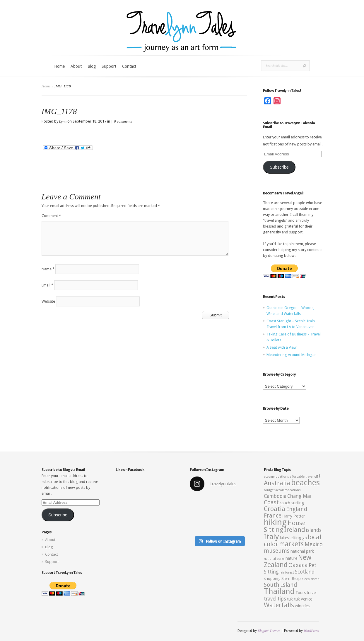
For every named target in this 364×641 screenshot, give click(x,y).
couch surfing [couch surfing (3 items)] (292, 503)
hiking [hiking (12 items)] (275, 522)
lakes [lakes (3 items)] (284, 538)
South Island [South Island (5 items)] (280, 585)
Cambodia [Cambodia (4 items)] (275, 496)
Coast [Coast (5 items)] (271, 502)
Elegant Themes (269, 631)
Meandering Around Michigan (292, 355)
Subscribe (279, 167)
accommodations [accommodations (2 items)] (276, 477)
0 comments (123, 121)
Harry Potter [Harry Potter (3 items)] (294, 516)
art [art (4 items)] (317, 476)
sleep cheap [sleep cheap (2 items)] (311, 579)
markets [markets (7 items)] (291, 544)
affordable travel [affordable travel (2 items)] (302, 477)
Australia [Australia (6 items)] (277, 483)
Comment (51, 216)
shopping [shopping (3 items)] (272, 579)
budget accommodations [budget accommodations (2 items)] (282, 490)
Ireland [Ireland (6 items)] (295, 530)
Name (48, 269)
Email (47, 285)
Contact (129, 66)
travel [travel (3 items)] (312, 593)
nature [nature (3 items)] (291, 558)
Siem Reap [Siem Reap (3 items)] (291, 579)
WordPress (311, 631)
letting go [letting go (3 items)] (298, 538)
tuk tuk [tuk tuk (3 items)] (293, 599)
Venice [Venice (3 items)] (306, 599)
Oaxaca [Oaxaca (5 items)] (298, 565)
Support (109, 66)
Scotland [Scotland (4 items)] (305, 572)
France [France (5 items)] (273, 516)
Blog (92, 66)
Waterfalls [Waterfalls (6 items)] (279, 605)
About (76, 66)
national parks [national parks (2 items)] (274, 559)
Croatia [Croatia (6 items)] (275, 509)
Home (59, 66)
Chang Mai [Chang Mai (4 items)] (299, 496)
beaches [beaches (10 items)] (305, 483)
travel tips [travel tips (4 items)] (275, 599)
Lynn (63, 121)
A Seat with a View (282, 347)
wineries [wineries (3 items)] (302, 606)
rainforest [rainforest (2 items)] (287, 573)
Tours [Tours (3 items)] (301, 593)
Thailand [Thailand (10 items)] (279, 591)
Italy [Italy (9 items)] (271, 537)
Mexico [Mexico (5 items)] (314, 544)
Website (48, 301)
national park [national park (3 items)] (302, 551)
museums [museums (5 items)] (277, 551)
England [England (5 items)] (297, 509)
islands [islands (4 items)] (314, 530)
